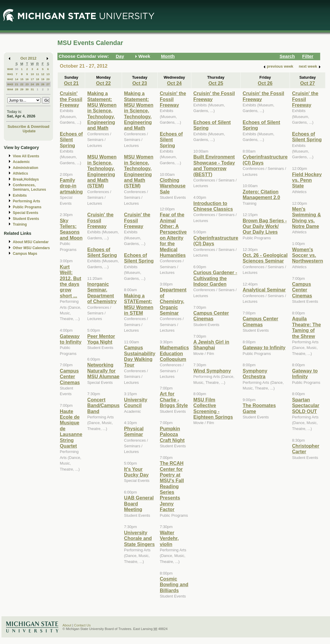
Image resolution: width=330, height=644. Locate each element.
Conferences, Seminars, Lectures (29, 187)
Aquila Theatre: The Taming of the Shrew (306, 327)
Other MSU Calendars (31, 248)
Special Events (25, 213)
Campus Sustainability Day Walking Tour (140, 356)
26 (43, 84)
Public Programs (27, 207)
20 (48, 79)
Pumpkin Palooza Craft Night (172, 434)
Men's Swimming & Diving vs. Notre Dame (306, 218)
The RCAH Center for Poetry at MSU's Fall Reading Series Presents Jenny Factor (172, 486)
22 (22, 84)
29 (22, 89)
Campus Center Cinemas (70, 377)
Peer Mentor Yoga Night (101, 339)
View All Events (26, 156)
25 (38, 84)
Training (20, 224)
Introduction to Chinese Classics (213, 206)
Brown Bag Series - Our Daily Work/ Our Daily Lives (265, 226)
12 (43, 74)
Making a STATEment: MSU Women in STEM (139, 304)
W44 (10, 89)
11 (38, 74)
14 (17, 79)
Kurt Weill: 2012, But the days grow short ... (71, 281)
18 (38, 79)
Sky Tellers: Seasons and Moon (71, 229)
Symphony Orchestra (255, 374)
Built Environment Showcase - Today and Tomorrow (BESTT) (214, 165)
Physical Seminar (134, 431)
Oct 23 (140, 83)
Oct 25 (216, 83)
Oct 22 (103, 83)
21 (17, 84)
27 (48, 84)
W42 (10, 79)
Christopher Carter (306, 449)
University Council (136, 402)
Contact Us (82, 625)
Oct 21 (71, 83)
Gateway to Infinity (71, 339)
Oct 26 (265, 83)
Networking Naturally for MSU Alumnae (103, 371)
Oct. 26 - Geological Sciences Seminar (265, 258)
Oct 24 (174, 83)
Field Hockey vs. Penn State (307, 180)
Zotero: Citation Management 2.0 (262, 194)
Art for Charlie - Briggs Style (174, 399)
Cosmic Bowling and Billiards (174, 585)
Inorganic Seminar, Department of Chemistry (102, 293)
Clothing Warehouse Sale (173, 186)
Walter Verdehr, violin (169, 538)
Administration (25, 168)
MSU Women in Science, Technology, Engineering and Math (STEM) (102, 171)
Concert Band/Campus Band (103, 405)
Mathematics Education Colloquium (174, 353)
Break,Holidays (26, 179)
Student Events (26, 219)
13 (48, 74)
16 (27, 79)
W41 (10, 74)
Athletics (20, 173)
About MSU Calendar (31, 242)
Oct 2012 (29, 58)
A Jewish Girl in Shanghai (211, 345)
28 (17, 89)
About (67, 625)
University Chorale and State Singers (139, 538)
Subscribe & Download (28, 127)
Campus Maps (25, 254)
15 (22, 79)
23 (27, 84)
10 (32, 74)
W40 (10, 69)
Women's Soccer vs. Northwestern (307, 255)
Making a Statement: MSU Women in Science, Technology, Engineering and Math (102, 111)
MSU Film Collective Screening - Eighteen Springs (213, 408)
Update (29, 131)
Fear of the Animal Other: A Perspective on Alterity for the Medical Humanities (173, 235)
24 (32, 84)
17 (32, 79)
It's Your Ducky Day (136, 472)
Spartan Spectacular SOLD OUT (306, 405)
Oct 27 (308, 83)
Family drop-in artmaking (71, 186)
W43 (10, 84)
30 (17, 69)
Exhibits (20, 195)
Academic (21, 162)
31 (32, 89)
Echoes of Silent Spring (71, 140)
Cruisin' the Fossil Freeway (71, 99)
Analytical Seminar (264, 290)
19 (43, 79)
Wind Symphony (212, 371)
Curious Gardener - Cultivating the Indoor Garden (215, 278)
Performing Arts (26, 201)
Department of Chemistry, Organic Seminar (173, 301)
